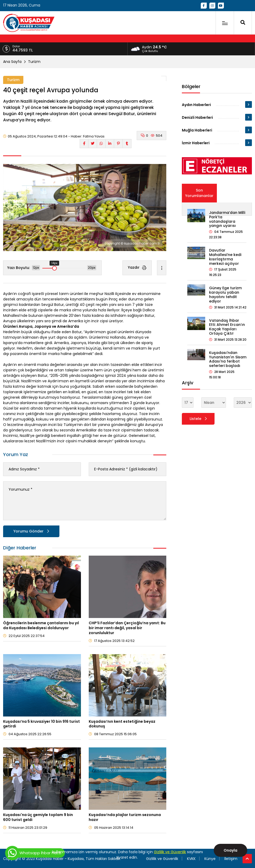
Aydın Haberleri (196, 105)
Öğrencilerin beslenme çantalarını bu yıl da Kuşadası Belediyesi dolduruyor (41, 625)
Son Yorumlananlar (199, 193)
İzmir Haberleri (196, 143)
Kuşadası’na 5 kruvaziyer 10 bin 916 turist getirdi (42, 724)
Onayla (230, 850)
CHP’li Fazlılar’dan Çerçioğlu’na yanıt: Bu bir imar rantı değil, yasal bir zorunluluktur (127, 628)
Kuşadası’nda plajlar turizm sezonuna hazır (125, 817)
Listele (198, 419)
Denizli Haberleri (197, 117)
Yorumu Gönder (31, 531)
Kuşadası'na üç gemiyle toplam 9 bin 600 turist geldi (38, 817)
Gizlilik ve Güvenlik (170, 852)
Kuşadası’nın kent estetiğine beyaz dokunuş (122, 724)
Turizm (34, 62)
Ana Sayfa (12, 62)
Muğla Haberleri (197, 130)
